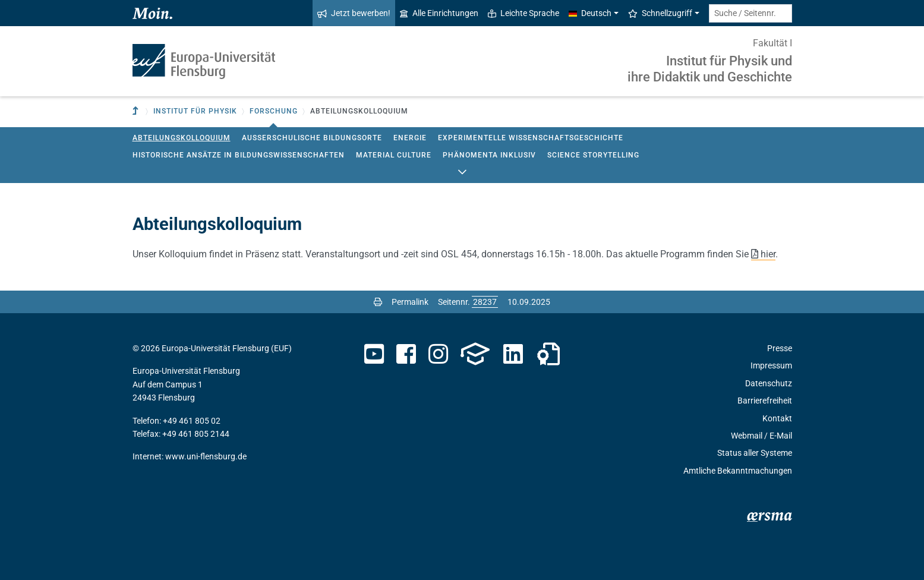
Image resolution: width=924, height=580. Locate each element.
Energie (410, 138)
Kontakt (777, 418)
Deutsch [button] (590, 13)
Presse (780, 348)
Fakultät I (772, 43)
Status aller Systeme (755, 453)
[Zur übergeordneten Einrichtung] (137, 111)
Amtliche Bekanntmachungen (738, 471)
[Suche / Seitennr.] (750, 13)
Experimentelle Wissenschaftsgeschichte (531, 138)
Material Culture (394, 155)
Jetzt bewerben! (354, 13)
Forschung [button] (274, 111)
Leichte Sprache (524, 13)
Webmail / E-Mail (761, 436)
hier (768, 254)
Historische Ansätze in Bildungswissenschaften (239, 155)
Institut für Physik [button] (195, 111)
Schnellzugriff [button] (660, 13)
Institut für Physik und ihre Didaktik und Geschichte (710, 69)
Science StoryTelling (593, 155)
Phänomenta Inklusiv (489, 155)
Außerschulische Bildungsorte (312, 138)
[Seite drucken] (378, 302)
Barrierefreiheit (765, 401)
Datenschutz (769, 383)
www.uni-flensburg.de (206, 456)
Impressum (771, 365)
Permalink (410, 302)
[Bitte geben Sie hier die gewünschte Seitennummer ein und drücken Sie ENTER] (485, 302)
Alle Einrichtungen (439, 13)
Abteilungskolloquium (182, 138)
